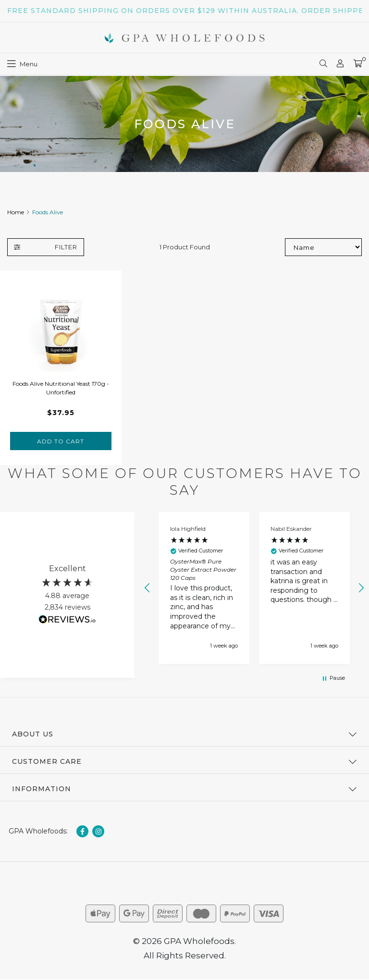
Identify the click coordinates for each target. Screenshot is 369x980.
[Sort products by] (323, 247)
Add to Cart (61, 441)
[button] (148, 588)
